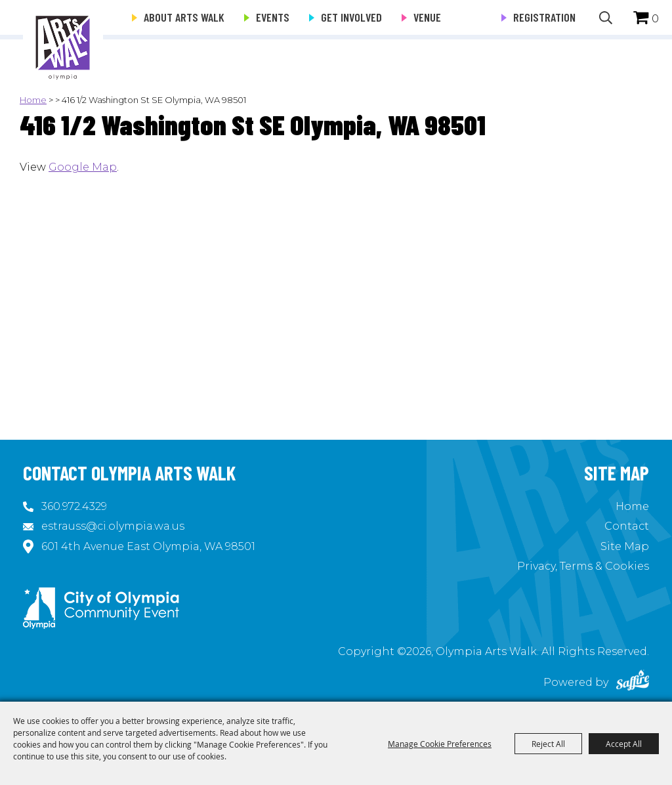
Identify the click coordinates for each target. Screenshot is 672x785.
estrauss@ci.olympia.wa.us (113, 526)
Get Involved (351, 17)
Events (273, 17)
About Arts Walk (184, 17)
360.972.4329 (74, 506)
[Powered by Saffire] (633, 682)
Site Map (625, 546)
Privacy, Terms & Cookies (583, 566)
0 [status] (655, 19)
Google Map (83, 167)
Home (33, 100)
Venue (427, 17)
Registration (544, 17)
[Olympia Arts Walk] (63, 39)
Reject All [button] (548, 744)
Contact (627, 526)
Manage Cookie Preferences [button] (440, 744)
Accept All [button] (624, 744)
